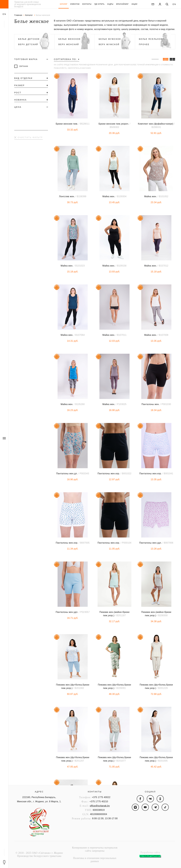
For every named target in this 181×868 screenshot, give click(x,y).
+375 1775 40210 (99, 801)
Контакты (95, 792)
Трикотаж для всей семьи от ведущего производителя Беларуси (28, 4)
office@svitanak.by (100, 806)
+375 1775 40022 (101, 797)
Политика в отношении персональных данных (95, 860)
